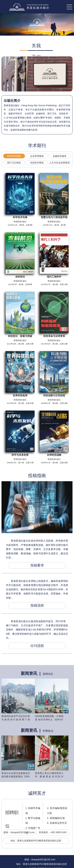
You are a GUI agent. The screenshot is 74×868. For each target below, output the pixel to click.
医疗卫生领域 (14, 163)
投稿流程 (37, 605)
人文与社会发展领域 (59, 163)
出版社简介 (12, 101)
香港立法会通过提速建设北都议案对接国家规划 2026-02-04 (16, 777)
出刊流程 (37, 646)
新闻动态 (48, 674)
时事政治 (48, 731)
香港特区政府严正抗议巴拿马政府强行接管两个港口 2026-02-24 (16, 720)
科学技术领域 (14, 156)
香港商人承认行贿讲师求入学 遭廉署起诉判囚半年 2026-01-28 (49, 777)
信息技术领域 (37, 163)
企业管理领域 (37, 156)
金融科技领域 (59, 156)
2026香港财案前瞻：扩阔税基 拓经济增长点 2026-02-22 (49, 720)
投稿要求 (37, 565)
